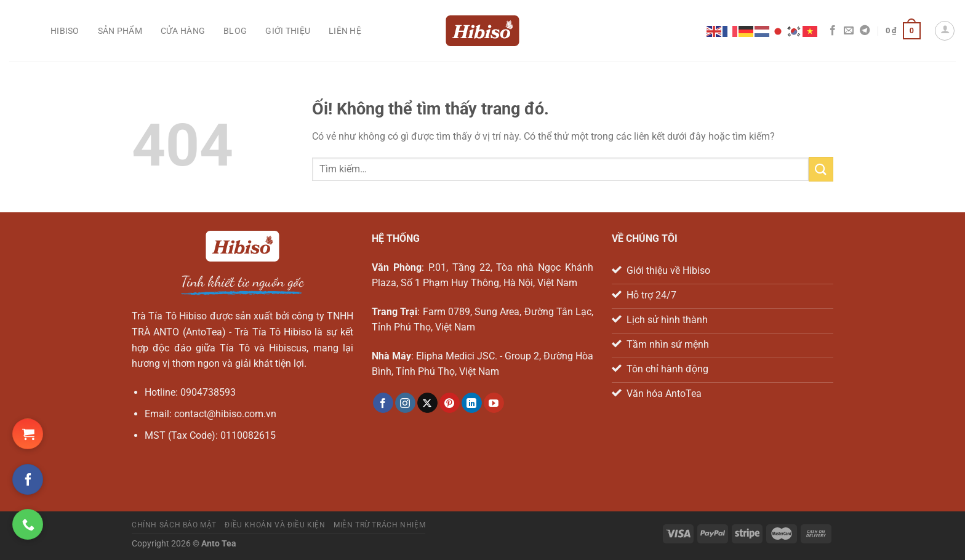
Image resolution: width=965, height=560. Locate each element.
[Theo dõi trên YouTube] (494, 403)
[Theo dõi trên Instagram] (405, 403)
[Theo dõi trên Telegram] (865, 31)
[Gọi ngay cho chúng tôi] (28, 524)
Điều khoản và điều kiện (275, 525)
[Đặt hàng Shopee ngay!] (28, 434)
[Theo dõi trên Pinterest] (450, 403)
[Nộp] (821, 169)
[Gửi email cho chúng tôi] (849, 31)
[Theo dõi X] (427, 403)
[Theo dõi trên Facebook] (833, 31)
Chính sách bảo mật (174, 525)
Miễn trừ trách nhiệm (379, 525)
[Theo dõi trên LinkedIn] (472, 403)
